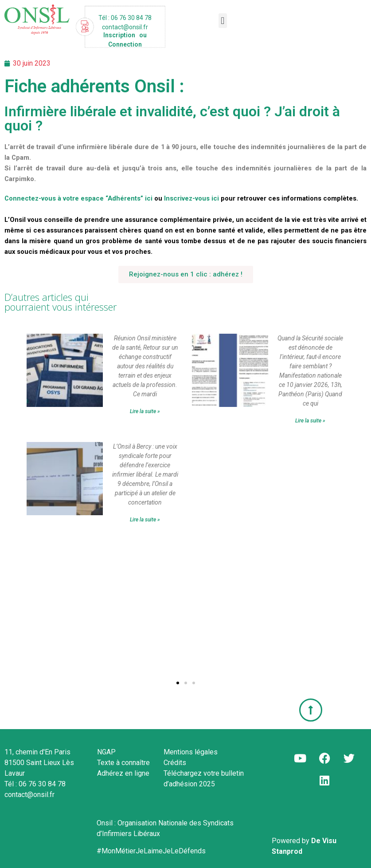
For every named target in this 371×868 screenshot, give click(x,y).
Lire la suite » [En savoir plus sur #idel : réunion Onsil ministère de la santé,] (145, 411)
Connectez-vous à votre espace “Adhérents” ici (78, 198)
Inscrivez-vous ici (191, 198)
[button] (223, 21)
